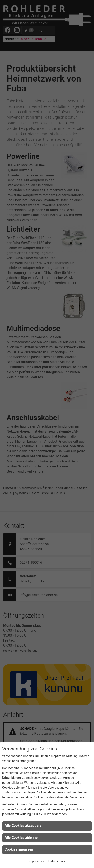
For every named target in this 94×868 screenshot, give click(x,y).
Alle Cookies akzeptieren (24, 826)
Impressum (36, 861)
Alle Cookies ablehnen (22, 838)
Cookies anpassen (19, 849)
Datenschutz (57, 861)
